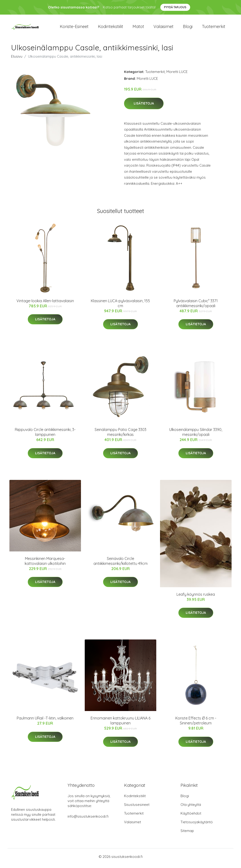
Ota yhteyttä (191, 808)
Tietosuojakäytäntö (197, 825)
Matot (138, 28)
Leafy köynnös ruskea (196, 598)
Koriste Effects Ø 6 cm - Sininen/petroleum (196, 724)
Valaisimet (163, 28)
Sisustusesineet (137, 808)
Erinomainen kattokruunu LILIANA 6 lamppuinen (120, 724)
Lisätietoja (144, 107)
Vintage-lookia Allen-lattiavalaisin (45, 304)
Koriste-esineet (74, 28)
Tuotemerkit (214, 28)
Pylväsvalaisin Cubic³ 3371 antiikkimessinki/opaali (196, 307)
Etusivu (17, 60)
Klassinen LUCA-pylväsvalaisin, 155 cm (120, 307)
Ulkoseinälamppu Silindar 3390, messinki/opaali (196, 435)
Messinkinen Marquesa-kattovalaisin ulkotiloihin (45, 564)
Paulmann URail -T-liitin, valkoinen (45, 721)
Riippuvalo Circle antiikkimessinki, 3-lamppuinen (45, 435)
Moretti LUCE (177, 75)
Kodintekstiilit (110, 28)
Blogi (188, 28)
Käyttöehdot (191, 817)
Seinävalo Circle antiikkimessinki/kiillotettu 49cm (120, 564)
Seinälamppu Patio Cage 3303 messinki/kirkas (120, 435)
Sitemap (187, 834)
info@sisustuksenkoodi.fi (88, 820)
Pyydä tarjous (175, 7)
